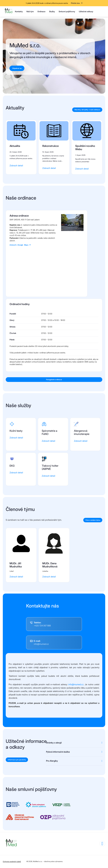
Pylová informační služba (58, 752)
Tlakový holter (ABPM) (50, 467)
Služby (52, 11)
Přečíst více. (76, 3)
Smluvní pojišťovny (67, 11)
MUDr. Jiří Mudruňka (16, 565)
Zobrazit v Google (19, 245)
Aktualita (15, 146)
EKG (12, 466)
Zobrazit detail (16, 166)
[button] (72, 230)
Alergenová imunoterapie (82, 432)
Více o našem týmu (93, 520)
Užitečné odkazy (86, 11)
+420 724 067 (42, 626)
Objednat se (17, 68)
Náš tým (30, 11)
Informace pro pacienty (17, 760)
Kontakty (19, 11)
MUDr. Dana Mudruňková (50, 565)
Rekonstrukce (51, 146)
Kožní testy (16, 431)
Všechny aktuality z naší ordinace (87, 110)
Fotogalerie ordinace (54, 380)
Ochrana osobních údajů (12, 861)
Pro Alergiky (52, 761)
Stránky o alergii (54, 743)
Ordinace (41, 11)
